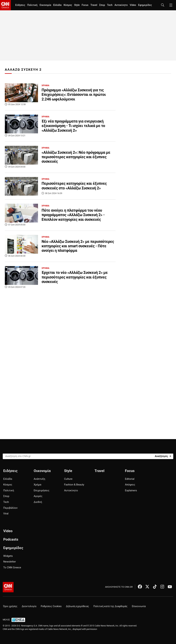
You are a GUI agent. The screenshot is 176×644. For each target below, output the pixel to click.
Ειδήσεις (20, 5)
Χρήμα (37, 485)
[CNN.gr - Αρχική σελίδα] (8, 587)
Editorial (130, 479)
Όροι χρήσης (10, 606)
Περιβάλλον (10, 508)
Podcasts (11, 539)
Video (133, 5)
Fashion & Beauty (74, 485)
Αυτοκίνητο (121, 5)
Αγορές (38, 496)
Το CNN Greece (12, 567)
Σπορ (102, 5)
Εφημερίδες (145, 5)
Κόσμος (68, 5)
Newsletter (10, 562)
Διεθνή (38, 502)
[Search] (163, 456)
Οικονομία (45, 5)
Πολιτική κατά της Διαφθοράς (110, 606)
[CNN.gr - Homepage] (5, 5)
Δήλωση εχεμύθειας (78, 606)
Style (77, 5)
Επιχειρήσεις (42, 490)
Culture (68, 479)
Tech (110, 5)
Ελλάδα (57, 5)
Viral (6, 514)
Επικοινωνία (139, 606)
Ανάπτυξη (39, 479)
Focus (85, 5)
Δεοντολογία (29, 606)
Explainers (131, 490)
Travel (94, 5)
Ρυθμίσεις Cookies (51, 606)
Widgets (8, 556)
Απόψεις (130, 485)
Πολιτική (32, 5)
